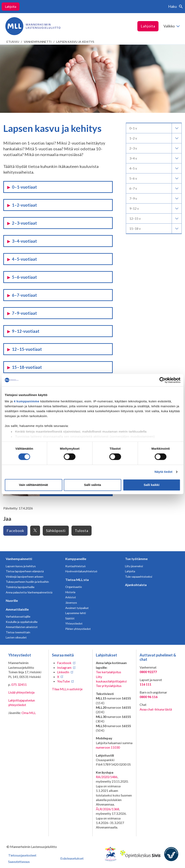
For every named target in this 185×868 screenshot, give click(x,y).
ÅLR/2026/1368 (107, 809)
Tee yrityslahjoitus (109, 686)
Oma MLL (29, 713)
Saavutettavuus (19, 862)
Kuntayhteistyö (75, 566)
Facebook (15, 531)
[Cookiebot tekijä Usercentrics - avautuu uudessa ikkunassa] (162, 380)
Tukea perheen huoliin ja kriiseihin (27, 582)
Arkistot (71, 597)
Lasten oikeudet (16, 637)
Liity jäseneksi (134, 566)
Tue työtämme (136, 559)
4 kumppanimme (27, 401)
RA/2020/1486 (107, 777)
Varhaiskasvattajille (18, 616)
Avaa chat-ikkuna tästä (156, 709)
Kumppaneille (76, 559)
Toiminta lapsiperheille (20, 587)
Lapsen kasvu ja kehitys (75, 42)
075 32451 (19, 684)
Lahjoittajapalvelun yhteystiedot (22, 702)
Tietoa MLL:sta (77, 580)
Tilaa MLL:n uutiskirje (67, 689)
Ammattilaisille (17, 609)
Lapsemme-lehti (76, 613)
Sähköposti (56, 531)
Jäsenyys (71, 603)
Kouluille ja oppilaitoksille (22, 622)
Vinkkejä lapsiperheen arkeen (25, 577)
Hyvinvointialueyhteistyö (81, 571)
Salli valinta (92, 485)
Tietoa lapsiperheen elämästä (25, 571)
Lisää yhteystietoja (21, 692)
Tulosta (82, 531)
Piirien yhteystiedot (78, 629)
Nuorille (12, 600)
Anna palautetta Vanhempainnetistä (29, 592)
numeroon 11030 (108, 747)
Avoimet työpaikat (77, 608)
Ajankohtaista (136, 585)
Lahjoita (11, 6)
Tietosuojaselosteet (22, 855)
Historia (70, 592)
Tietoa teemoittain (18, 632)
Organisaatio (74, 587)
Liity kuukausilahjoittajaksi (111, 679)
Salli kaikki (152, 485)
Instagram (64, 667)
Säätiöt (70, 618)
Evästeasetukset (72, 858)
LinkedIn (63, 672)
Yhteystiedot (74, 623)
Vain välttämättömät (33, 485)
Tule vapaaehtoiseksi (139, 577)
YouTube (63, 681)
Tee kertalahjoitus (109, 672)
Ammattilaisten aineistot (22, 627)
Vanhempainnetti (38, 42)
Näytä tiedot (164, 472)
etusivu (13, 42)
